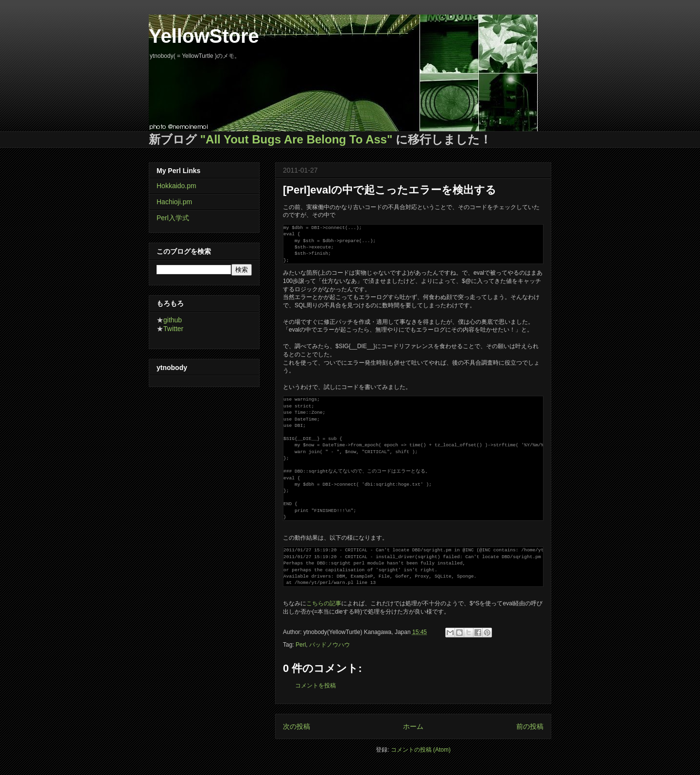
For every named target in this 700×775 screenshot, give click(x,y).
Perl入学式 (173, 218)
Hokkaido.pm (176, 186)
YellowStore (204, 36)
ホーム (413, 726)
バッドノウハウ (330, 645)
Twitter (173, 329)
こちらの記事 (324, 603)
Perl (301, 645)
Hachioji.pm (174, 202)
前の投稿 (530, 726)
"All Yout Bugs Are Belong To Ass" (297, 139)
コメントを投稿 (315, 686)
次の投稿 (297, 726)
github (173, 320)
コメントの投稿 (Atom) (421, 750)
